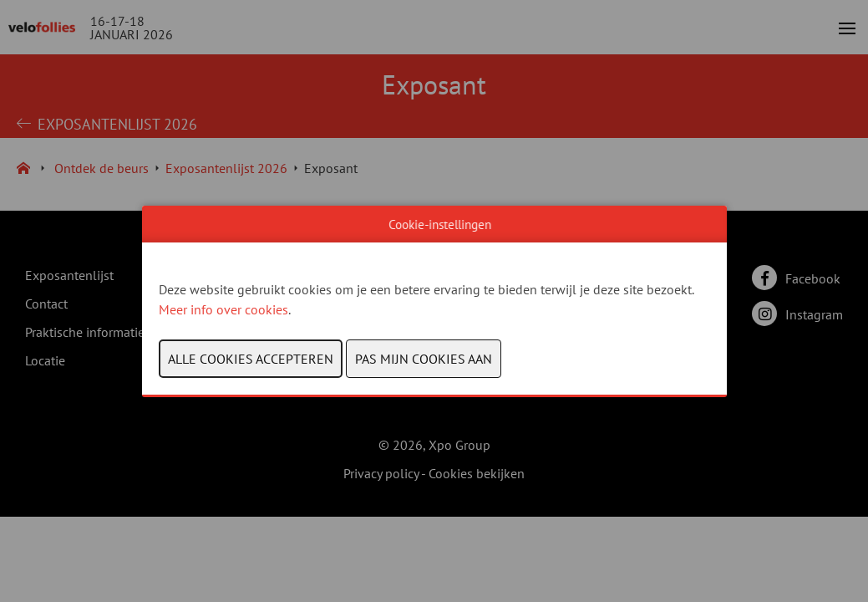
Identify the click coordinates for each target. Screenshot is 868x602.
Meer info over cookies (223, 309)
